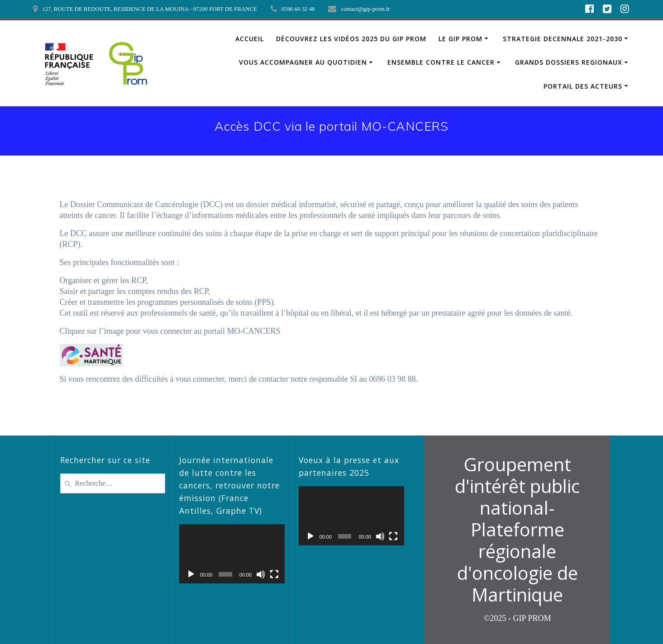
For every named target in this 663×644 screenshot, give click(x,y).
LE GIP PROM (460, 39)
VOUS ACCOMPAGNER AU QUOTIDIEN (303, 62)
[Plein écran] (274, 574)
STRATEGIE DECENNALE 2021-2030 (563, 39)
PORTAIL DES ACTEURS (583, 86)
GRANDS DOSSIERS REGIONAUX (569, 62)
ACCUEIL (250, 39)
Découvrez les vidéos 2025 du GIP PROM (351, 39)
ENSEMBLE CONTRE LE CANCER (441, 62)
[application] (232, 554)
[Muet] (261, 574)
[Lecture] (191, 574)
